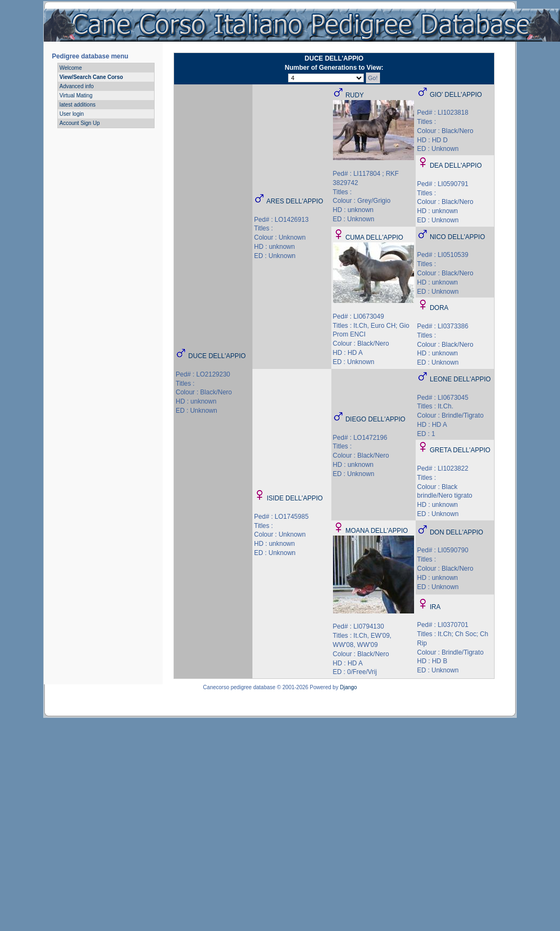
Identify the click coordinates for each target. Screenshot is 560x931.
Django (349, 687)
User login (72, 114)
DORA (439, 308)
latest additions (78, 105)
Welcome (71, 68)
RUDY (355, 95)
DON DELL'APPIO (456, 532)
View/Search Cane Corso (91, 77)
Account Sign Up (80, 123)
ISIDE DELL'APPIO (295, 498)
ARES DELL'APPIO (295, 201)
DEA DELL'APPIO (456, 166)
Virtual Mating (76, 95)
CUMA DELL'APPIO (374, 237)
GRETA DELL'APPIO (460, 450)
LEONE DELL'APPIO (460, 379)
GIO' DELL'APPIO (456, 95)
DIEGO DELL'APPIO (375, 419)
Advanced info (76, 86)
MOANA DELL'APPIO (377, 531)
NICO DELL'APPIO (457, 237)
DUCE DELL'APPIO (217, 356)
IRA (435, 607)
